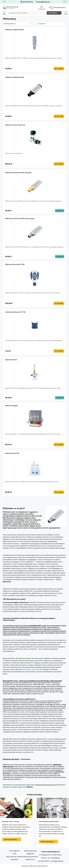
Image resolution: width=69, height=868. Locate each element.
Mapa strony (30, 859)
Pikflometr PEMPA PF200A (15, 77)
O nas (14, 854)
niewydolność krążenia (30, 669)
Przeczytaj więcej (10, 839)
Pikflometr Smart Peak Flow (15, 125)
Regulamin (30, 854)
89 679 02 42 (27, 2)
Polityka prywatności (30, 857)
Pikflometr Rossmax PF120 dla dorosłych (20, 218)
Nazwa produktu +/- (10, 24)
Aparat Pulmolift (11, 360)
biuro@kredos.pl (43, 2)
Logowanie (14, 859)
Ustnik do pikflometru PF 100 (15, 312)
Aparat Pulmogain (11, 406)
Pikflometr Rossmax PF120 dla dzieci (18, 173)
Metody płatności (30, 851)
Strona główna (14, 851)
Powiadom (60, 211)
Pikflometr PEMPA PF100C (14, 30)
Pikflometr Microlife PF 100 (15, 264)
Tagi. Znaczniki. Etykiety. (14, 857)
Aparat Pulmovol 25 (12, 453)
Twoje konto (41, 8)
